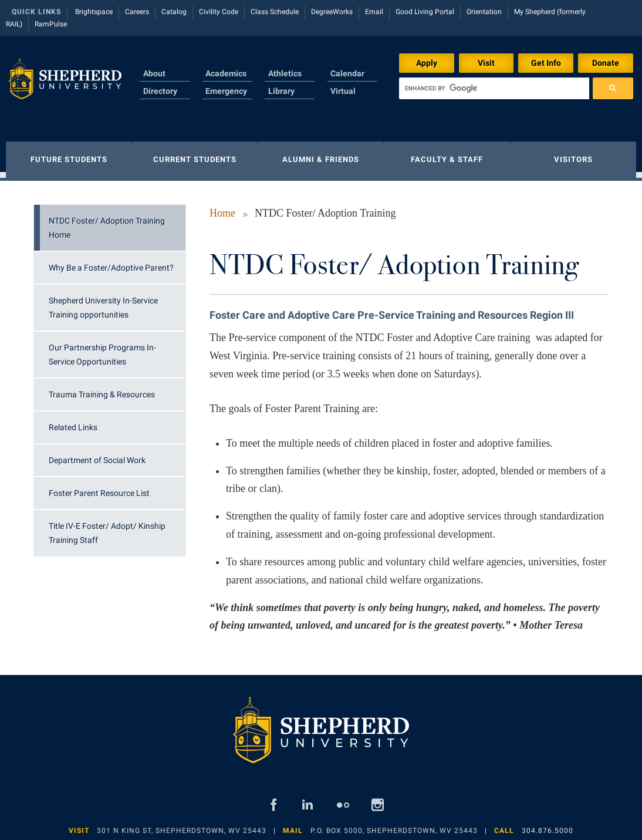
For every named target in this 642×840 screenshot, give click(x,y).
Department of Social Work (97, 454)
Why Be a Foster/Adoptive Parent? (111, 262)
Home (222, 207)
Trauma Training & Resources (102, 389)
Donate (606, 63)
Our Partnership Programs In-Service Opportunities (102, 349)
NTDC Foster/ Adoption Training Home (107, 222)
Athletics (285, 73)
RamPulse (51, 24)
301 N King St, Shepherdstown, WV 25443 (182, 825)
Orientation (484, 12)
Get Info (546, 63)
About (154, 73)
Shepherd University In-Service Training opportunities (103, 302)
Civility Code (219, 12)
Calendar (347, 73)
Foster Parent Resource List (99, 487)
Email (374, 12)
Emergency (226, 91)
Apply (427, 63)
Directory (160, 91)
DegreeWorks (332, 12)
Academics (226, 73)
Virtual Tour (343, 98)
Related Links (73, 421)
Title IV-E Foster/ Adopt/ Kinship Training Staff (107, 527)
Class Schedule (275, 12)
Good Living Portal (425, 12)
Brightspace (94, 12)
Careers (137, 12)
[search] (494, 88)
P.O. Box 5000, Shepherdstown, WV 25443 (394, 825)
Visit (486, 63)
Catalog (174, 12)
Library (281, 91)
